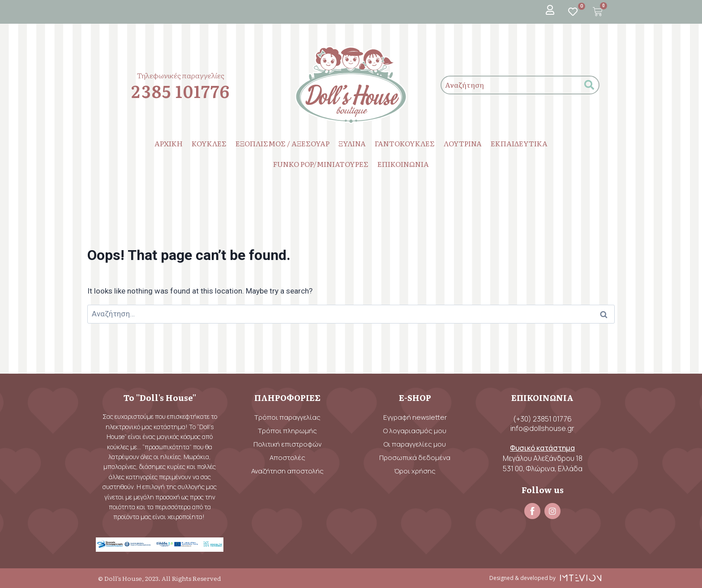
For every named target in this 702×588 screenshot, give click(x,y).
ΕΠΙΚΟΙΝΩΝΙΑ (403, 164)
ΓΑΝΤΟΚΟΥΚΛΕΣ (405, 143)
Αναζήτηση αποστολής (287, 471)
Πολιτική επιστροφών (287, 444)
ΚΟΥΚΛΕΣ (209, 143)
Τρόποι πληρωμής (287, 431)
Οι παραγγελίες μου (415, 444)
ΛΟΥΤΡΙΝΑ (463, 143)
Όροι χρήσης (415, 471)
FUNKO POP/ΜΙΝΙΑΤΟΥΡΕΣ (321, 164)
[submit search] (589, 85)
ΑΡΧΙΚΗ (169, 143)
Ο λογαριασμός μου (415, 431)
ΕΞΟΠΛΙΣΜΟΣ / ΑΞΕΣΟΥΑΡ (283, 143)
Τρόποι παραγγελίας (287, 417)
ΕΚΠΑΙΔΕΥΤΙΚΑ (519, 143)
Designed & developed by (522, 578)
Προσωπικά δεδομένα (415, 458)
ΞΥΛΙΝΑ (352, 143)
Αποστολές (287, 458)
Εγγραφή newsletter (415, 417)
